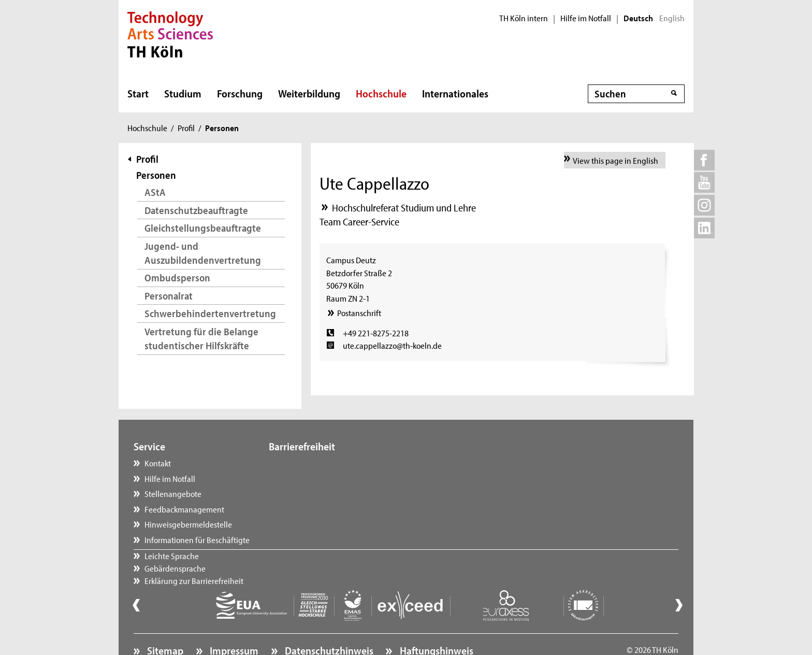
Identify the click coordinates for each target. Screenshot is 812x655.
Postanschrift (359, 312)
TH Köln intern (524, 18)
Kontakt (158, 463)
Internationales (455, 93)
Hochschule (381, 93)
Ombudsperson (177, 277)
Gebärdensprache (310, 478)
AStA (155, 192)
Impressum (233, 622)
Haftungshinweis (436, 622)
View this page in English (615, 160)
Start (138, 93)
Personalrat (169, 296)
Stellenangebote (173, 493)
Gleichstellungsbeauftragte (203, 228)
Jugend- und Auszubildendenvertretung (203, 253)
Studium (183, 93)
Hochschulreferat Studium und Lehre (404, 208)
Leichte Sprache (306, 463)
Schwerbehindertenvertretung (210, 313)
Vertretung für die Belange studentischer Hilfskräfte (201, 339)
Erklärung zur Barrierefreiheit (329, 493)
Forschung (240, 93)
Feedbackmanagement (184, 509)
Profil (186, 127)
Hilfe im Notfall (586, 18)
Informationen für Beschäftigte (197, 539)
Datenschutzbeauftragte (196, 210)
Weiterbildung (309, 93)
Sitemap (164, 622)
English (672, 18)
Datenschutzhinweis (328, 622)
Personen (156, 175)
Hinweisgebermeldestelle (188, 524)
